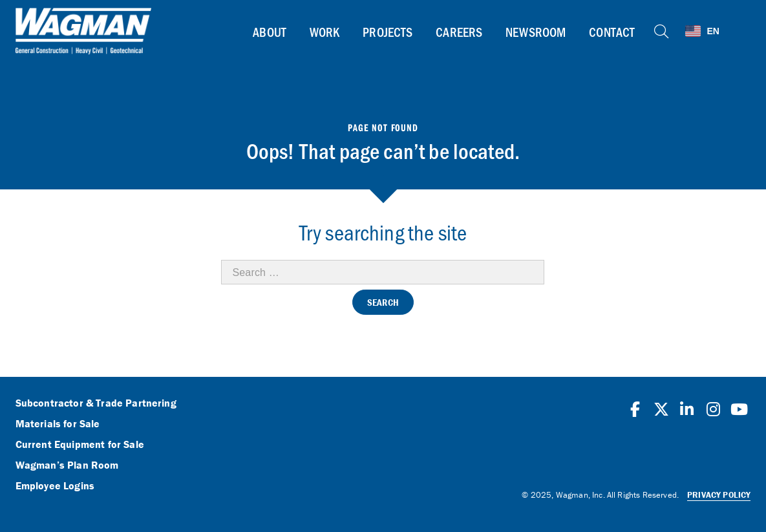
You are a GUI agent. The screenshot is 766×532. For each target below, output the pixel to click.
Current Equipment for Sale (80, 445)
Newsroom (536, 32)
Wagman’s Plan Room (67, 465)
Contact (612, 32)
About (270, 32)
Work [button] (325, 32)
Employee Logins (55, 486)
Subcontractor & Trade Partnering (96, 403)
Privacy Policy (719, 495)
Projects (388, 32)
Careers (459, 32)
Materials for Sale (58, 424)
